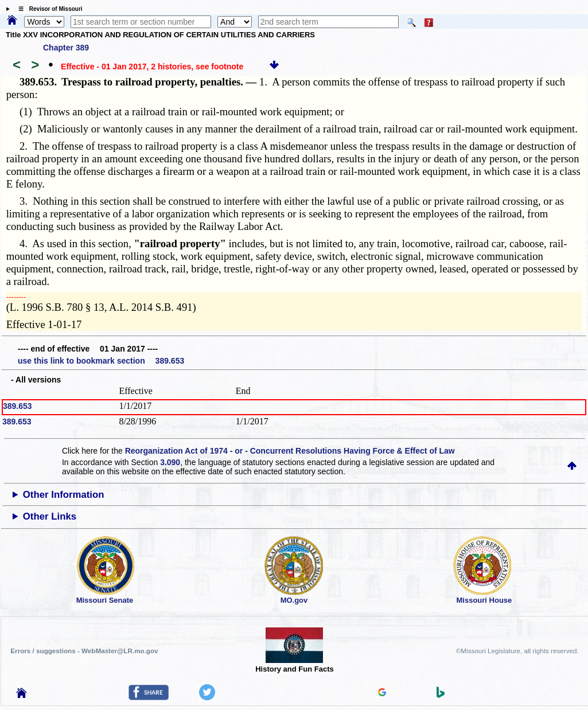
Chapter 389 (66, 48)
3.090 (170, 462)
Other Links (50, 516)
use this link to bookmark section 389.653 (101, 361)
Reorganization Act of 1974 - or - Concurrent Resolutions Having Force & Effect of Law (290, 451)
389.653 (17, 406)
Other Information (64, 495)
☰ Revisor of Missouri (48, 9)
